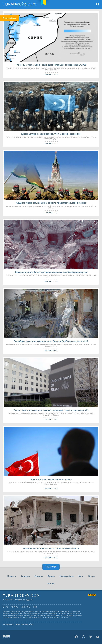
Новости (12, 576)
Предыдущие (51, 567)
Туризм (51, 576)
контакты (26, 607)
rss (35, 607)
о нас (6, 607)
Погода (51, 583)
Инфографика (67, 576)
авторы (15, 607)
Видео (91, 576)
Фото (81, 576)
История (39, 576)
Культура (25, 576)
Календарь (8, 624)
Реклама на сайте (25, 624)
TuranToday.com (20, 4)
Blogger (66, 617)
